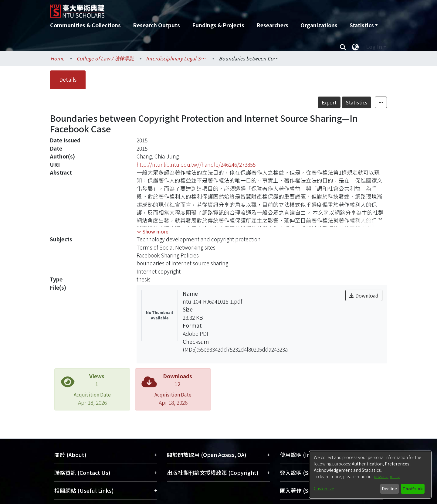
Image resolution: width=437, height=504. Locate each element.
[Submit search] (343, 47)
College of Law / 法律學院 (105, 58)
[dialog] (370, 475)
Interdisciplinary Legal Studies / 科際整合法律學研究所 (176, 58)
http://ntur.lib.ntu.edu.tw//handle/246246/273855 (196, 164)
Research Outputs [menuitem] (156, 25)
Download (364, 295)
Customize (324, 489)
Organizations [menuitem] (319, 25)
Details (68, 79)
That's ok (413, 489)
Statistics (356, 102)
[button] (153, 231)
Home (57, 58)
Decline (389, 489)
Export (329, 102)
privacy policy (387, 476)
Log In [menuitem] (374, 47)
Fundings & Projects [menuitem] (218, 25)
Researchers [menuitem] (272, 25)
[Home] (186, 9)
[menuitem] (364, 25)
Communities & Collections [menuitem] (85, 25)
